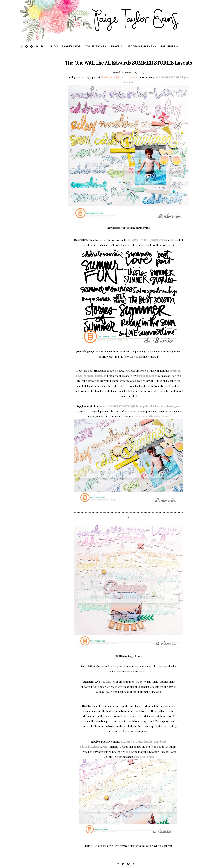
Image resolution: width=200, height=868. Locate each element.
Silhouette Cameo (147, 376)
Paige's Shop (71, 46)
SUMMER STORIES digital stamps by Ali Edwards (135, 406)
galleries (168, 46)
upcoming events (140, 46)
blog (54, 46)
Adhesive (169, 406)
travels (117, 46)
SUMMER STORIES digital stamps (148, 240)
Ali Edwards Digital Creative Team (120, 77)
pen (178, 406)
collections (95, 46)
